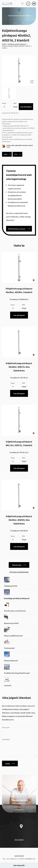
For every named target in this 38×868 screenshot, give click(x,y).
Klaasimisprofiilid (11, 623)
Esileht (4, 44)
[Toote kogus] (7, 107)
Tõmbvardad (9, 648)
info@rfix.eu (30, 859)
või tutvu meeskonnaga (19, 572)
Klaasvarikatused (11, 660)
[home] (7, 4)
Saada (10, 764)
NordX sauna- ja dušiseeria (15, 611)
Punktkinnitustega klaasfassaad (17, 673)
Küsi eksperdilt (19, 865)
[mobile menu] (34, 4)
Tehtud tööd (19, 565)
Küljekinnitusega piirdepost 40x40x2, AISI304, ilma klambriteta (19, 520)
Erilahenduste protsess (19, 229)
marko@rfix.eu (19, 810)
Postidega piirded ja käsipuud (17, 44)
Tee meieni (19, 840)
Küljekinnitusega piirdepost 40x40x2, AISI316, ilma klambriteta (19, 367)
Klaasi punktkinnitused (13, 636)
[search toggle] (23, 4)
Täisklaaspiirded (11, 586)
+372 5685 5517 (19, 807)
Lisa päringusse (26, 107)
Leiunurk (8, 685)
